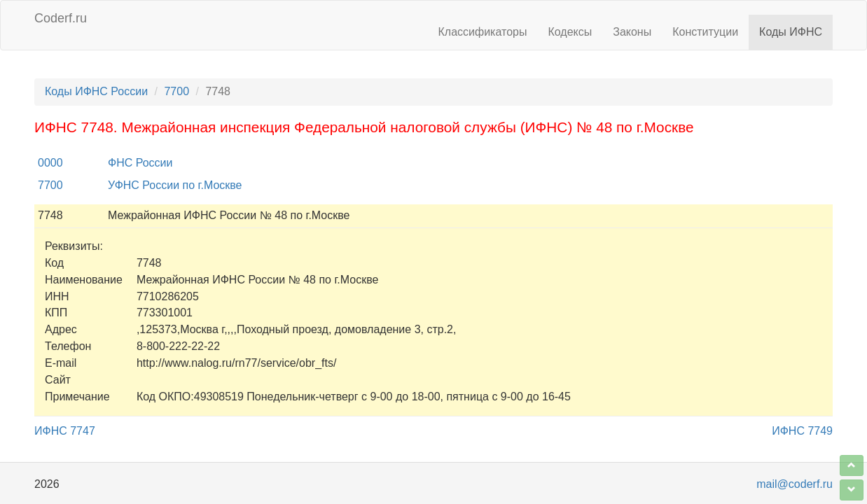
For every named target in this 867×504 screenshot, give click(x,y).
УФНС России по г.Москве (175, 185)
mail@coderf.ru (795, 484)
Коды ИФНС (791, 32)
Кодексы (570, 32)
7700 (176, 91)
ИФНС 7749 (802, 431)
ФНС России (140, 163)
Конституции (705, 32)
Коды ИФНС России (96, 91)
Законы (632, 32)
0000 (50, 163)
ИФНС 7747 (65, 431)
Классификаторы (483, 32)
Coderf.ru (61, 18)
